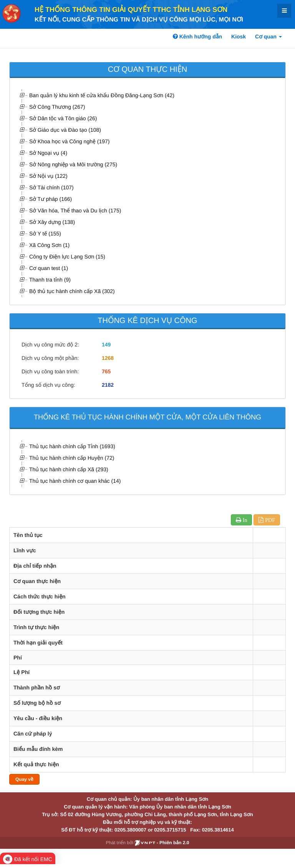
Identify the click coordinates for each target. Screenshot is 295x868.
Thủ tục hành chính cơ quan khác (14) (75, 481)
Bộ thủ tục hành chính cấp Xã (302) (72, 291)
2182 (108, 385)
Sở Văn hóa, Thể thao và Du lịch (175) (75, 210)
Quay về (24, 779)
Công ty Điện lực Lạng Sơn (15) (67, 257)
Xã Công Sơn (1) (49, 245)
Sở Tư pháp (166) (51, 199)
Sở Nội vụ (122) (48, 176)
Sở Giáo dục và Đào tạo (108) (65, 130)
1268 (108, 358)
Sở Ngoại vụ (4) (48, 153)
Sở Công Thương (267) (57, 107)
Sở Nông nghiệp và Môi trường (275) (73, 164)
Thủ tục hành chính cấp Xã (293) (69, 469)
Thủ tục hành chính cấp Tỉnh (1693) (72, 446)
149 (106, 345)
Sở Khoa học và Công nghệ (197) (69, 141)
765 (106, 371)
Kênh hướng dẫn (197, 36)
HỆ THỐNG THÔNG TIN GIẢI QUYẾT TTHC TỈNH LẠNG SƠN (131, 10)
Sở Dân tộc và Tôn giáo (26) (63, 118)
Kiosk (239, 36)
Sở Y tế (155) (45, 234)
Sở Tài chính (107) (51, 187)
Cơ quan (268, 36)
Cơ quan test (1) (49, 268)
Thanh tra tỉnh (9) (50, 280)
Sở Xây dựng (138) (52, 222)
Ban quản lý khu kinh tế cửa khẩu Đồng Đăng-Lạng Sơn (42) (102, 95)
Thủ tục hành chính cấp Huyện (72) (72, 458)
